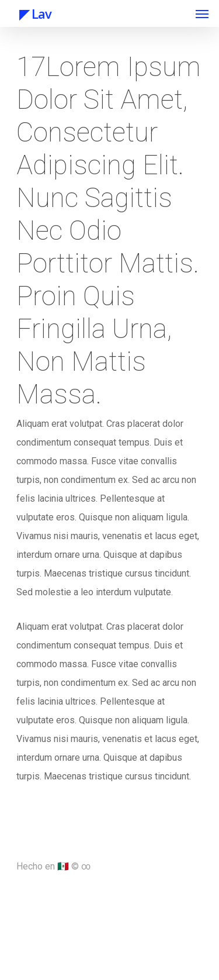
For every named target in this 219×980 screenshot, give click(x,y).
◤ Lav (31, 13)
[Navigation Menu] (202, 13)
